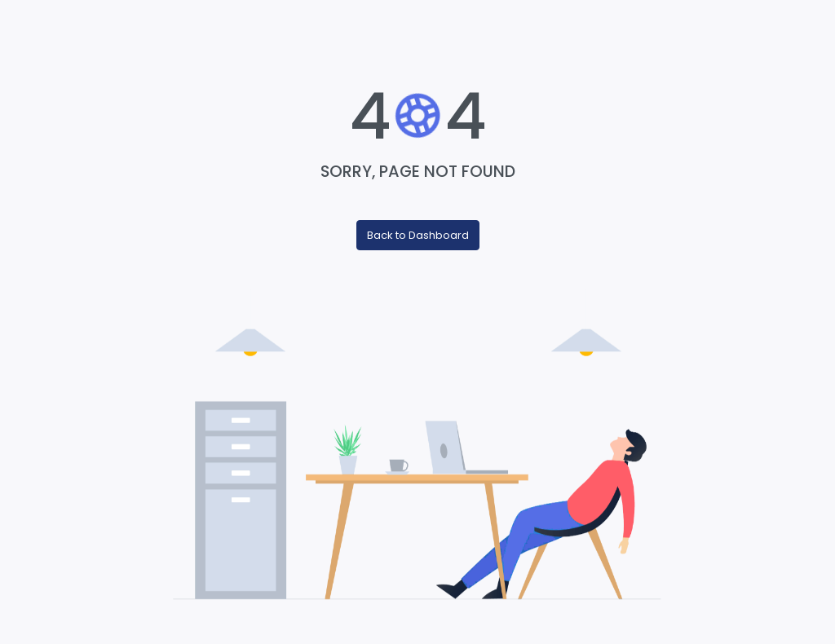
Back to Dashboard (418, 235)
